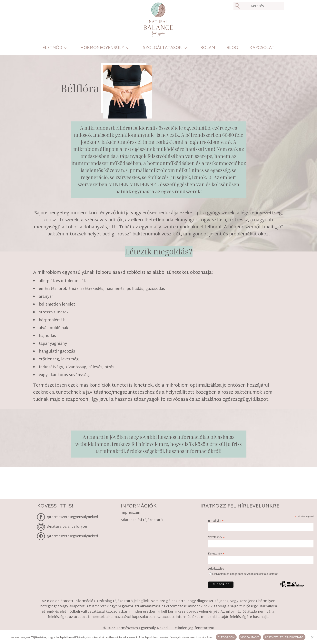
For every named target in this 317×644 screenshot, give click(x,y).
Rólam (208, 48)
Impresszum (131, 513)
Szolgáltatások (162, 48)
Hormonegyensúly (102, 48)
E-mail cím (216, 521)
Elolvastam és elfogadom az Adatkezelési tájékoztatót (245, 574)
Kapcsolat (262, 48)
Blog (232, 48)
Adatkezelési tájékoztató (142, 520)
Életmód (52, 48)
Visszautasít (250, 637)
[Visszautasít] (312, 637)
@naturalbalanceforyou (67, 526)
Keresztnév (216, 554)
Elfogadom (226, 637)
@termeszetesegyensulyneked (72, 517)
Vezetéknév (216, 537)
